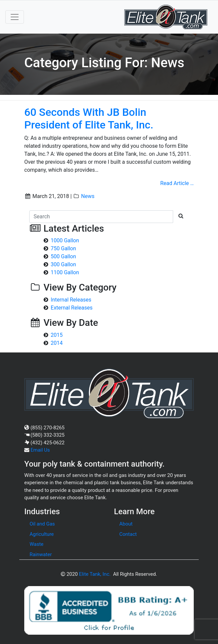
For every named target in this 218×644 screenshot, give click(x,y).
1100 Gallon (65, 272)
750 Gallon (63, 248)
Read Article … (177, 183)
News (88, 196)
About (126, 524)
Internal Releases (71, 300)
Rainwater (41, 554)
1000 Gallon (65, 240)
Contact (128, 534)
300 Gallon (63, 264)
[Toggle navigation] (15, 17)
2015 (57, 335)
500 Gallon (63, 256)
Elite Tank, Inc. (95, 574)
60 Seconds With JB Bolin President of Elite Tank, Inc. (89, 118)
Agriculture (42, 534)
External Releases (72, 308)
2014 (57, 343)
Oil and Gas (42, 524)
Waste (37, 544)
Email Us (40, 450)
